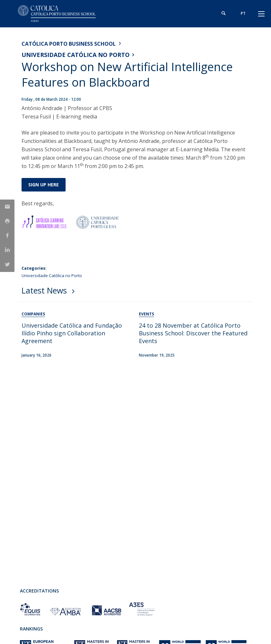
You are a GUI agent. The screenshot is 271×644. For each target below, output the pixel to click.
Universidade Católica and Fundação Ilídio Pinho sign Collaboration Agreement (72, 333)
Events (146, 314)
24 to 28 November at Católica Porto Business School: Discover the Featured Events (193, 333)
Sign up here (44, 185)
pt (243, 13)
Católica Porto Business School (69, 44)
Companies (33, 314)
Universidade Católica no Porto (76, 55)
